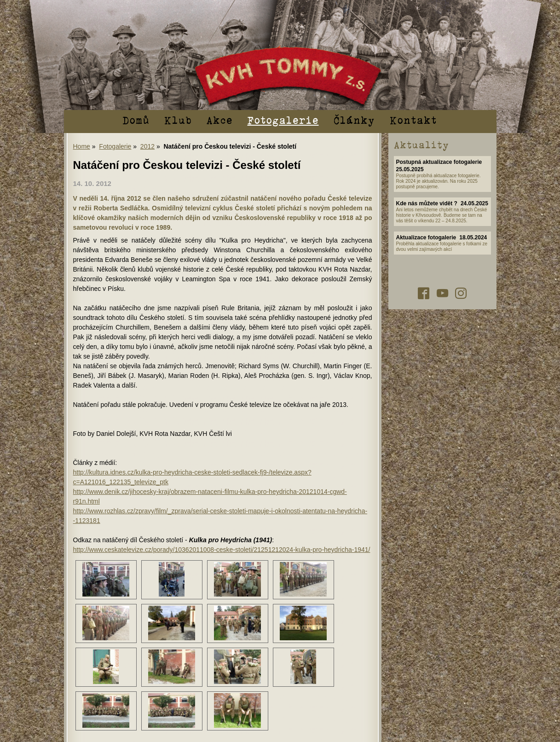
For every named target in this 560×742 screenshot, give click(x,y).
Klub (178, 120)
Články (354, 120)
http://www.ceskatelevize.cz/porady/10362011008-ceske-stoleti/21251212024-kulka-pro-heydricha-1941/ (222, 550)
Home (82, 146)
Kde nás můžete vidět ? (427, 203)
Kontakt (413, 120)
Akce (220, 120)
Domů (136, 120)
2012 (147, 146)
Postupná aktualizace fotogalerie (439, 162)
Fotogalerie (283, 120)
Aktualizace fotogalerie (426, 238)
